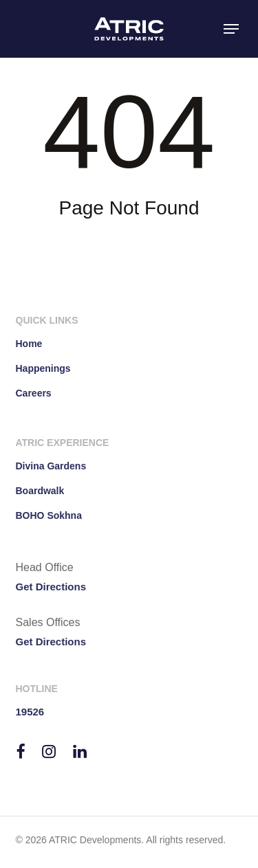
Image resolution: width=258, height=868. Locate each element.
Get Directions (51, 587)
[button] (231, 29)
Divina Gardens (51, 466)
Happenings (43, 368)
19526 (30, 712)
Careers (34, 393)
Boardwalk (40, 491)
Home (29, 344)
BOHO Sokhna (49, 515)
